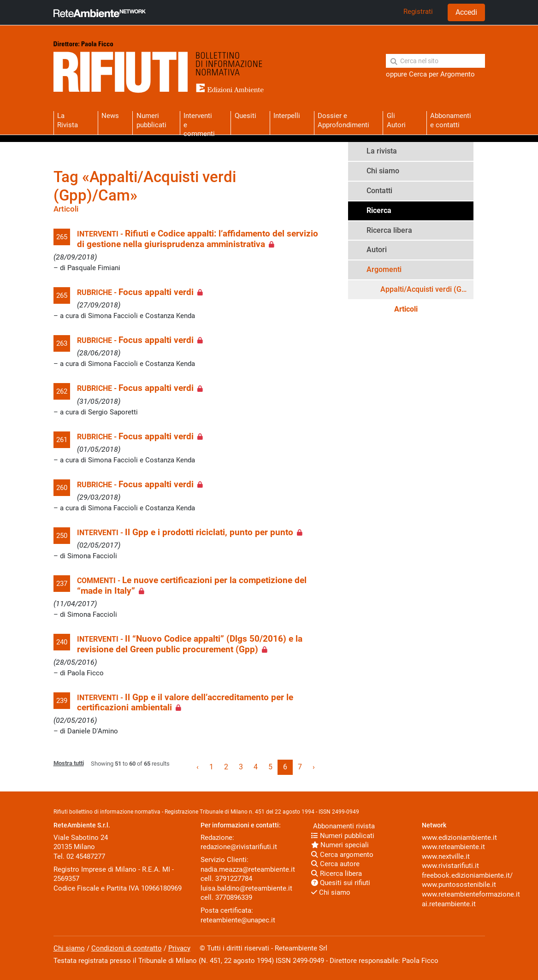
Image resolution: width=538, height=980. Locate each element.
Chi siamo (383, 171)
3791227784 (234, 879)
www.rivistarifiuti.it (450, 866)
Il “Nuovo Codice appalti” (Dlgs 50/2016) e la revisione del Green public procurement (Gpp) (190, 644)
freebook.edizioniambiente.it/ (467, 875)
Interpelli (287, 116)
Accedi (466, 12)
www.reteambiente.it (453, 847)
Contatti (379, 191)
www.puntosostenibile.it (459, 885)
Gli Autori (396, 120)
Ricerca (379, 210)
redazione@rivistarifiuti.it (239, 847)
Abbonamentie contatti (451, 120)
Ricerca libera (389, 230)
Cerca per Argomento (442, 74)
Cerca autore (335, 864)
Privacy (179, 948)
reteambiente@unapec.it (238, 920)
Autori (377, 250)
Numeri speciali (340, 845)
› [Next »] (314, 767)
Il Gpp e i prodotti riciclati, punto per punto (209, 532)
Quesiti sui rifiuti (341, 883)
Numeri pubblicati (151, 120)
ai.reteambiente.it (449, 904)
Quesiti (245, 116)
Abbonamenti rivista (343, 826)
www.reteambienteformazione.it (471, 894)
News (110, 116)
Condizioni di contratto (127, 948)
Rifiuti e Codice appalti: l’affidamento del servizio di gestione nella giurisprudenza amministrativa (198, 239)
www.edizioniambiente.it (459, 838)
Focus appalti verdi (156, 292)
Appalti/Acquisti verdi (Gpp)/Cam (427, 289)
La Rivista (68, 120)
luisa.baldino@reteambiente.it (246, 888)
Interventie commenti (199, 123)
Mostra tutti (69, 763)
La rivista (382, 151)
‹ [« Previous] (198, 767)
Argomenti (384, 269)
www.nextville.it (446, 856)
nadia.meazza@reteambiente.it (248, 869)
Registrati (418, 12)
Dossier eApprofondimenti (343, 120)
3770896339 (234, 897)
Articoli (406, 309)
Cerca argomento (342, 855)
